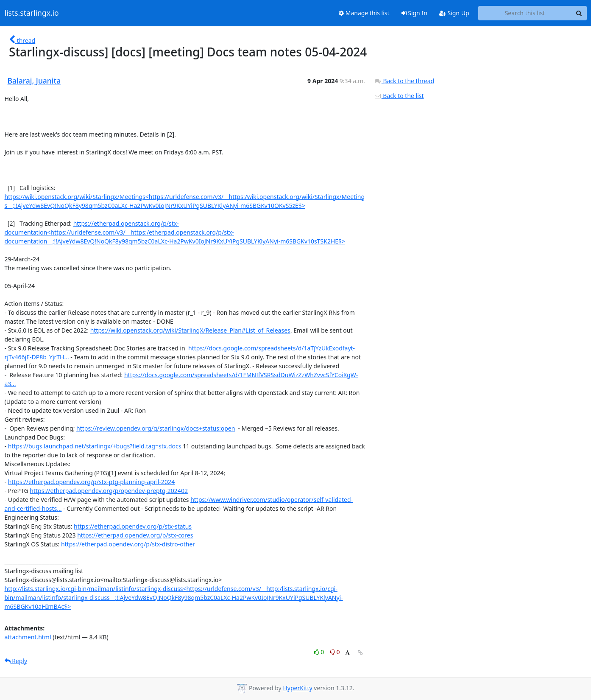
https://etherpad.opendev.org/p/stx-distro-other (128, 544)
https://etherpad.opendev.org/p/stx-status (133, 526)
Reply (16, 661)
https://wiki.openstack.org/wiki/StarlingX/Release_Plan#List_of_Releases (190, 330)
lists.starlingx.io (32, 13)
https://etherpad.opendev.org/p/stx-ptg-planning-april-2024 (91, 482)
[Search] (579, 13)
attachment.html (28, 637)
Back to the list (399, 96)
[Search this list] (525, 13)
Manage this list (364, 13)
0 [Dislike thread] (335, 652)
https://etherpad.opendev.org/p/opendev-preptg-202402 (109, 491)
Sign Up (454, 13)
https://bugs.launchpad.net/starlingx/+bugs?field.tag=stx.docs (95, 446)
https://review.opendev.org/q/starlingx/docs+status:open (156, 428)
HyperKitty (297, 688)
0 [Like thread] (320, 652)
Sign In (414, 13)
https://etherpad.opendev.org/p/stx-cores (135, 535)
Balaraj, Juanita (34, 81)
